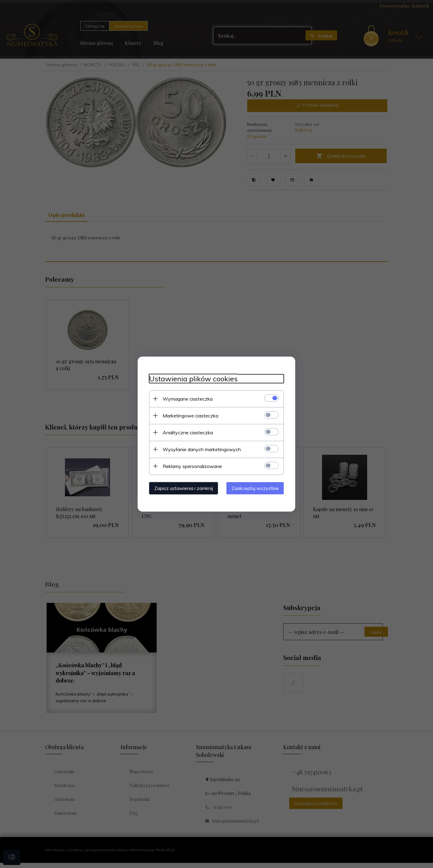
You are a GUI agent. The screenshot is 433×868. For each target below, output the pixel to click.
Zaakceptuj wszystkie (257, 488)
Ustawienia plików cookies (192, 378)
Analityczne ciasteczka (186, 432)
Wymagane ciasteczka (186, 398)
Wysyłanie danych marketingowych (200, 449)
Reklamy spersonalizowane (190, 466)
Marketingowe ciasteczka (189, 415)
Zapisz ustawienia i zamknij (182, 488)
